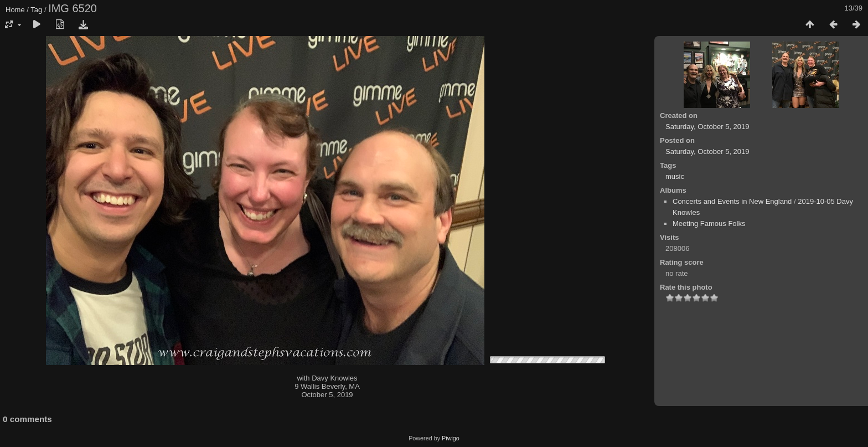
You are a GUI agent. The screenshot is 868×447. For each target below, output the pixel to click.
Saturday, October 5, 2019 (707, 127)
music (675, 176)
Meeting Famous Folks (709, 223)
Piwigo (451, 438)
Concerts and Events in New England (732, 201)
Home (15, 10)
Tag (36, 10)
